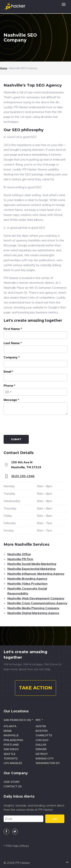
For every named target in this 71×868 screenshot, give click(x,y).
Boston (42, 731)
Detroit (42, 754)
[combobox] (8, 392)
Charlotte (44, 735)
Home (4, 68)
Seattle (9, 754)
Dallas (41, 745)
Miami (8, 731)
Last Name (13, 343)
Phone (9, 386)
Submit (16, 439)
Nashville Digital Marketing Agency (33, 613)
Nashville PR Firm (20, 559)
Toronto (11, 758)
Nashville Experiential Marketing (31, 569)
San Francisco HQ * (18, 720)
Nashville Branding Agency (27, 579)
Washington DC (48, 763)
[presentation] (32, 426)
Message (11, 400)
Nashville (11, 735)
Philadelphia (13, 740)
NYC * (39, 720)
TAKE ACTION (35, 688)
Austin (41, 726)
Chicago (42, 740)
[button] (64, 7)
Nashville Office (19, 554)
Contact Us (13, 786)
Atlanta (10, 726)
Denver (41, 749)
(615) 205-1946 (23, 476)
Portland (11, 745)
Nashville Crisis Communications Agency (37, 603)
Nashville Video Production (27, 583)
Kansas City (44, 758)
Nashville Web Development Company (36, 598)
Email (9, 371)
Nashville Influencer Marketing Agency (36, 574)
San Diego (11, 749)
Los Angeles (13, 763)
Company (12, 357)
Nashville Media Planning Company (33, 608)
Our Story (12, 782)
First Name (13, 329)
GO (55, 819)
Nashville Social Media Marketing (32, 564)
